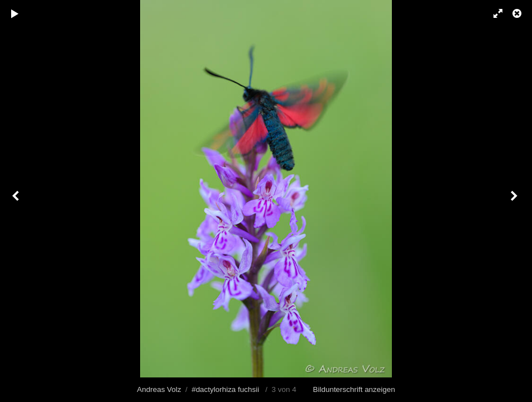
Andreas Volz (159, 389)
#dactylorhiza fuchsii (225, 389)
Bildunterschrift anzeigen (354, 389)
